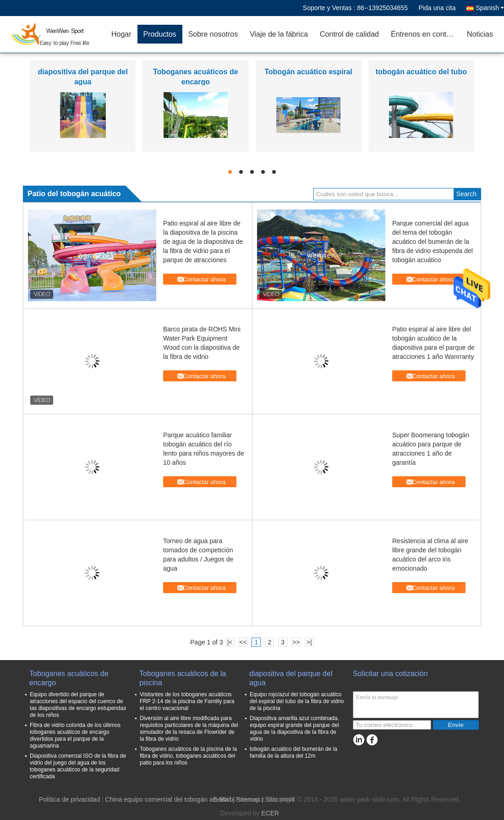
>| (309, 642)
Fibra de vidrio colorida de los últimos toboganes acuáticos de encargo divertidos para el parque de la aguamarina (75, 735)
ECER (270, 813)
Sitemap (248, 799)
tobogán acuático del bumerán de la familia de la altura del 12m (293, 752)
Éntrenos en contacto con (426, 34)
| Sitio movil (278, 799)
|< (230, 642)
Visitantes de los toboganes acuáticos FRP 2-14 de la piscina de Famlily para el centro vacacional (187, 701)
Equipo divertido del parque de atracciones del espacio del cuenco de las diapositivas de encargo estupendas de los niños (78, 705)
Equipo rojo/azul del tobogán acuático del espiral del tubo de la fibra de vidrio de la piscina (297, 701)
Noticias (480, 34)
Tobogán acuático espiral (308, 72)
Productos (160, 34)
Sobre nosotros (213, 34)
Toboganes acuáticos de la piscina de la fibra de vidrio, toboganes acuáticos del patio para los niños (188, 756)
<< (243, 642)
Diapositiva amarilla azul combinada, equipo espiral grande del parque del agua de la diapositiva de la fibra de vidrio (294, 729)
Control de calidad (349, 34)
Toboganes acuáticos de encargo (69, 678)
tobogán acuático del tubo (421, 72)
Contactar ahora (204, 279)
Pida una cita (437, 8)
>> (296, 642)
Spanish (490, 8)
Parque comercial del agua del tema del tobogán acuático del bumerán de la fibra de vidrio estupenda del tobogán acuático (433, 242)
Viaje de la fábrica (279, 34)
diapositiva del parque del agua (291, 678)
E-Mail (222, 799)
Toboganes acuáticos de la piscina (183, 678)
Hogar (121, 34)
